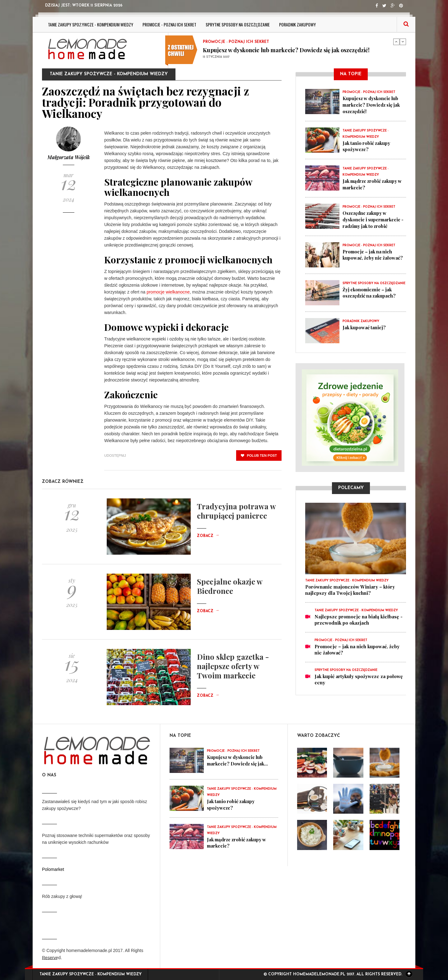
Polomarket (53, 869)
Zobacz (208, 536)
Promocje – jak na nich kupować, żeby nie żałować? (373, 253)
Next (403, 42)
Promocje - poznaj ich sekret (169, 24)
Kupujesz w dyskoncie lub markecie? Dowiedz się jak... (239, 760)
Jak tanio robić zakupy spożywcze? (367, 146)
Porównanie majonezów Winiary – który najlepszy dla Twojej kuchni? (350, 589)
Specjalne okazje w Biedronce (230, 586)
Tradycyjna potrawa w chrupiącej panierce (236, 511)
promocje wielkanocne (168, 292)
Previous (396, 42)
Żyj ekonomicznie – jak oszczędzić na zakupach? (371, 291)
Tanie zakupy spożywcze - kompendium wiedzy (91, 24)
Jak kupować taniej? (365, 326)
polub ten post (259, 455)
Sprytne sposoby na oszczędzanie (238, 24)
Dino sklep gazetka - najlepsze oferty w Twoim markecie (233, 666)
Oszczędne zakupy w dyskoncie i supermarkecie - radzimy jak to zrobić (373, 218)
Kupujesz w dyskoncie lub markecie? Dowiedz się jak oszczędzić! (286, 50)
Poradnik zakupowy (297, 24)
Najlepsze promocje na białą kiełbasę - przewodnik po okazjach (359, 618)
